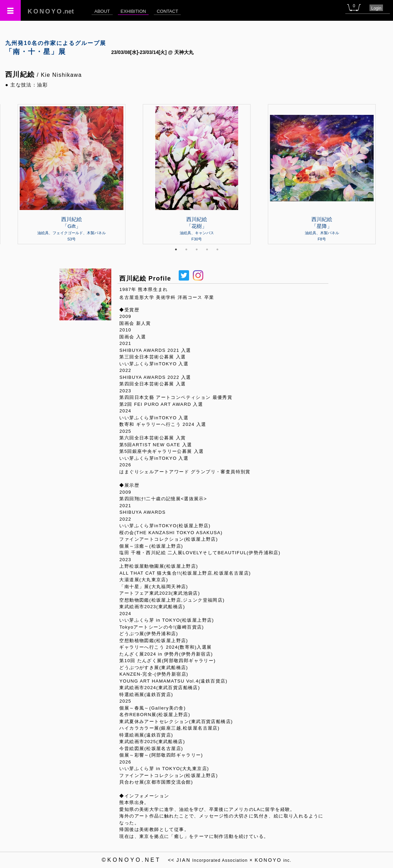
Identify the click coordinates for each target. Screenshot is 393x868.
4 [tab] (207, 249)
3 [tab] (197, 249)
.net (51, 11)
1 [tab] (176, 249)
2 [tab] (186, 249)
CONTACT (167, 11)
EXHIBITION (133, 11)
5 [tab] (217, 249)
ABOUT (102, 11)
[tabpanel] (197, 174)
